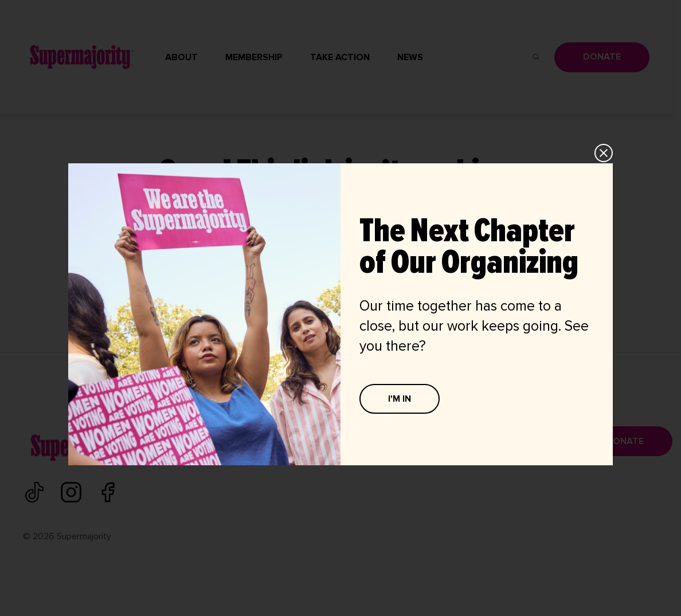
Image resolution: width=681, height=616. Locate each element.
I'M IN (400, 399)
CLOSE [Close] (604, 153)
